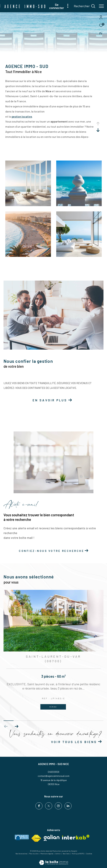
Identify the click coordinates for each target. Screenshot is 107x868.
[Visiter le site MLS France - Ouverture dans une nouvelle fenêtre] (22, 837)
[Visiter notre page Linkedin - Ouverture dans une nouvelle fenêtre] (68, 806)
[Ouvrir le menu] (101, 6)
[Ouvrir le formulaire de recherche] (85, 6)
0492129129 (53, 772)
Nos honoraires (21, 854)
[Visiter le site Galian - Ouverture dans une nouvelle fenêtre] (52, 838)
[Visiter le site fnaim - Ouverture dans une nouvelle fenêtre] (36, 838)
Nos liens (66, 854)
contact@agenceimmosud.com (54, 776)
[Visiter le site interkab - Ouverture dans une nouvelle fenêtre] (76, 837)
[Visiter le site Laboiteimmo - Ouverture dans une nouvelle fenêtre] (54, 860)
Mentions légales (47, 854)
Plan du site (34, 854)
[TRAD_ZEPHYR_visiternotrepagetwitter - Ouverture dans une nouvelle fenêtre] (49, 806)
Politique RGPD (78, 854)
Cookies (89, 854)
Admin (58, 854)
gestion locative (22, 116)
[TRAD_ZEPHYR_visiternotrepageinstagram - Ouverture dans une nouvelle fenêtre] (58, 806)
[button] (16, 726)
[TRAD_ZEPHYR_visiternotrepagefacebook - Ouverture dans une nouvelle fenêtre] (39, 806)
